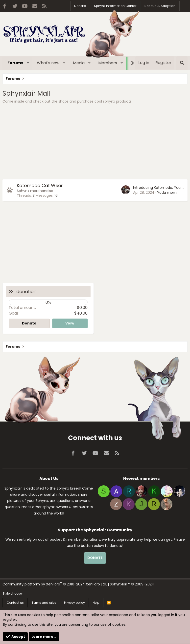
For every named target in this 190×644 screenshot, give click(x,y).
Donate (80, 6)
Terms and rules (44, 603)
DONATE (95, 558)
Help (96, 603)
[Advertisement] (95, 142)
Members (108, 63)
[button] (28, 63)
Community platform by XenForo (55, 584)
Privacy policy (74, 603)
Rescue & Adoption (160, 6)
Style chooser (13, 593)
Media (79, 63)
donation (26, 291)
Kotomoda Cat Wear (40, 185)
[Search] (182, 63)
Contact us (15, 603)
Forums (15, 63)
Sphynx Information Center (115, 6)
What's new (48, 63)
